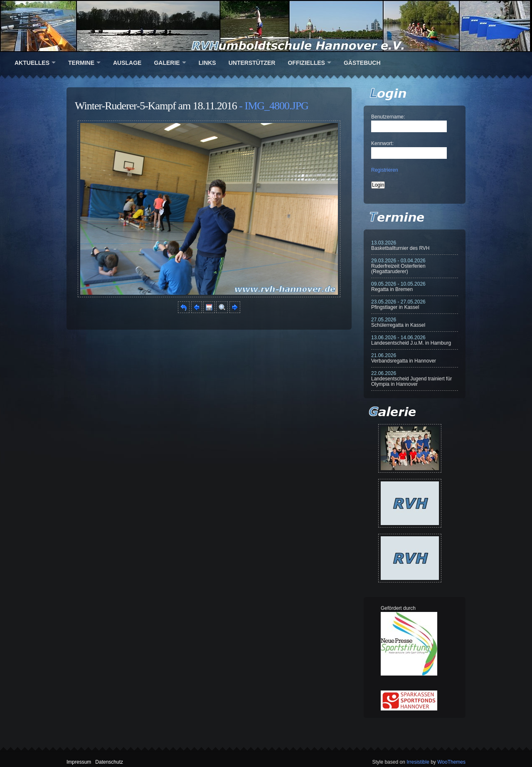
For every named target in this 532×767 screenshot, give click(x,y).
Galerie (167, 63)
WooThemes (451, 762)
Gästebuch (362, 63)
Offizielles (306, 63)
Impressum (79, 762)
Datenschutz (109, 762)
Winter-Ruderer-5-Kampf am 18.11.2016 (156, 106)
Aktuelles (32, 63)
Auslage (127, 63)
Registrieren (385, 170)
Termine (81, 63)
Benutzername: (388, 117)
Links (207, 63)
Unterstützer (252, 63)
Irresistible (418, 762)
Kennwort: (382, 143)
